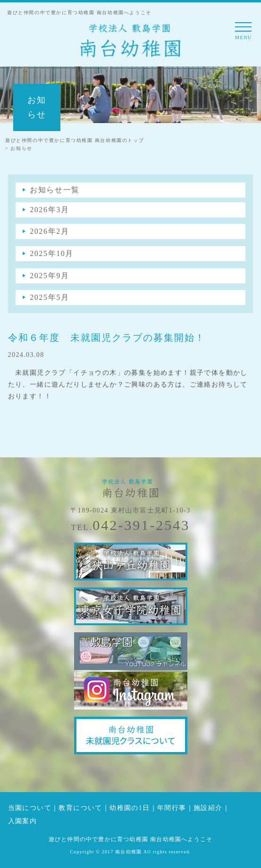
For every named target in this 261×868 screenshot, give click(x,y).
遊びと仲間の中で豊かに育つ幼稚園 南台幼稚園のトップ (75, 140)
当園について (30, 808)
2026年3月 (49, 210)
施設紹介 (208, 808)
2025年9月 (49, 276)
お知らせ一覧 (55, 190)
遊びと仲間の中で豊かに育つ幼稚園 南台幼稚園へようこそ (130, 839)
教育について (80, 808)
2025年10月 (52, 253)
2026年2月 (49, 231)
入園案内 (23, 821)
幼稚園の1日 (130, 808)
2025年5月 (49, 297)
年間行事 (172, 808)
